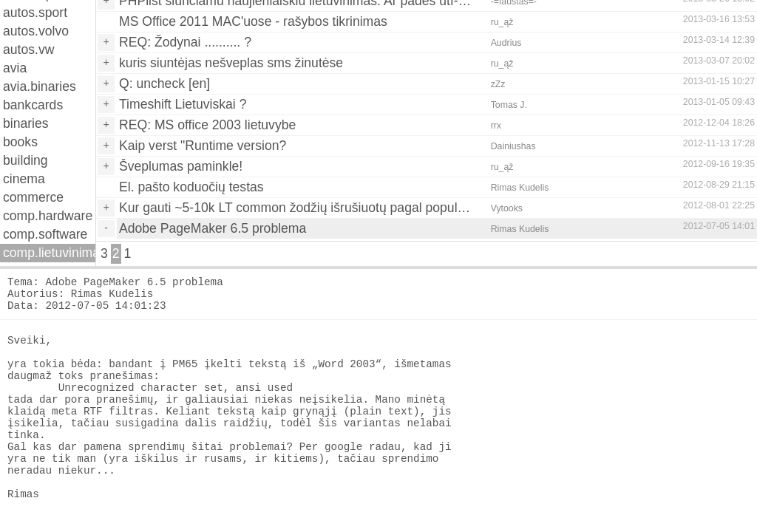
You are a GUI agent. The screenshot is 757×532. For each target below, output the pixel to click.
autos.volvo (36, 31)
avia (15, 68)
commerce (33, 197)
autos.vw (28, 50)
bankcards (33, 105)
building (26, 160)
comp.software (45, 234)
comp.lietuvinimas (49, 253)
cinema (24, 179)
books (20, 142)
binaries (26, 123)
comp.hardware (48, 216)
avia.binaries (40, 86)
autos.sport (35, 13)
